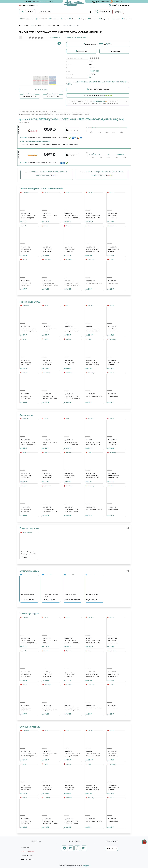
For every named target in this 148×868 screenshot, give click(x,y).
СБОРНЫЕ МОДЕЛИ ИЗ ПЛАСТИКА (47, 26)
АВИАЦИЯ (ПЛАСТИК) (71, 26)
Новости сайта (27, 860)
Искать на (47, 175)
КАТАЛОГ (27, 26)
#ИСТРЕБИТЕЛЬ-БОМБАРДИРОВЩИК (91, 82)
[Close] (127, 101)
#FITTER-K (117, 82)
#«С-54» (69, 84)
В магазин (72, 130)
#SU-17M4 (109, 82)
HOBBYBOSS (94, 71)
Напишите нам (112, 849)
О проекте (25, 847)
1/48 (91, 77)
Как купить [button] (24, 123)
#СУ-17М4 (125, 82)
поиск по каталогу (45, 12)
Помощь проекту (28, 851)
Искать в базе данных (98, 95)
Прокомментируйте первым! (98, 89)
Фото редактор (28, 856)
